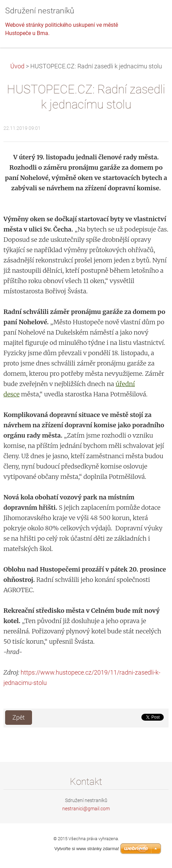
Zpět (19, 718)
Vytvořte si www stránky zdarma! (87, 849)
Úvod (17, 66)
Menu (153, 15)
